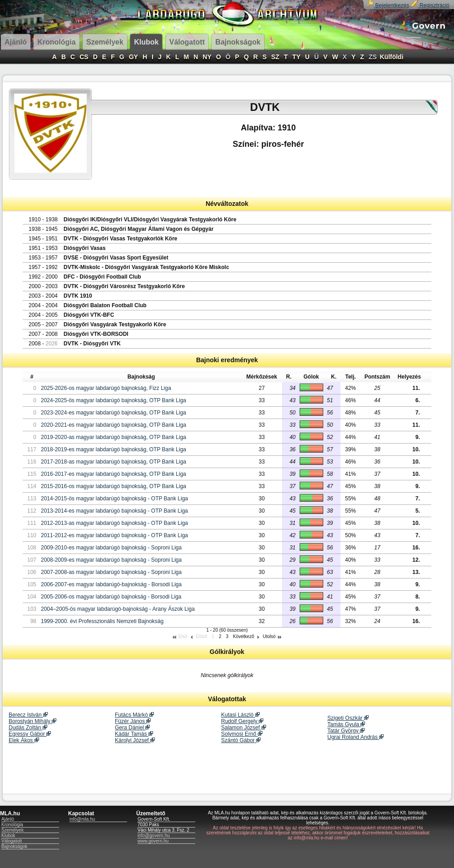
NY (207, 57)
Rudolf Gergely (242, 721)
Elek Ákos (24, 740)
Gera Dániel (132, 728)
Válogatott (12, 841)
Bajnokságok (14, 846)
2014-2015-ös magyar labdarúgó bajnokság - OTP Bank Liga (114, 499)
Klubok (8, 836)
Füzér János (133, 721)
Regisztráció (430, 5)
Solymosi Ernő (242, 734)
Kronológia (12, 825)
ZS (373, 57)
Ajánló (8, 819)
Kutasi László (240, 715)
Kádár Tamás (134, 734)
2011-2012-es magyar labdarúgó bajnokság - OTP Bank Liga (114, 535)
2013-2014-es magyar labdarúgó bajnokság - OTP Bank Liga (114, 511)
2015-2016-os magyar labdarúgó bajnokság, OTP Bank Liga (113, 486)
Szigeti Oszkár (348, 718)
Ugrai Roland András (355, 737)
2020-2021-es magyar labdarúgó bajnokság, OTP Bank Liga (113, 425)
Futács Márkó (134, 715)
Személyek (12, 830)
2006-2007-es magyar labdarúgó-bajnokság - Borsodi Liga (111, 584)
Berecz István (28, 715)
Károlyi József (135, 740)
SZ (275, 57)
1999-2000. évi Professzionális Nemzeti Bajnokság (102, 621)
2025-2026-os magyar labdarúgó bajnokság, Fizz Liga (106, 388)
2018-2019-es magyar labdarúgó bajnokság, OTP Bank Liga (113, 449)
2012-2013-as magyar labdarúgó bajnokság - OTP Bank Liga (114, 523)
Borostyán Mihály (32, 721)
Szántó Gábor (241, 740)
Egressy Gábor (30, 734)
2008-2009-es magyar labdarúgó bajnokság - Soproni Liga (111, 560)
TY (296, 57)
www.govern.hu (153, 841)
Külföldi (391, 57)
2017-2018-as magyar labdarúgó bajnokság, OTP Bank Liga (113, 462)
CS (84, 57)
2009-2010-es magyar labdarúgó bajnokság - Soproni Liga (111, 548)
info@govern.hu (154, 836)
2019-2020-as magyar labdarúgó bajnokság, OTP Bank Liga (113, 437)
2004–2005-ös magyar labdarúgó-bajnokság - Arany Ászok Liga (118, 609)
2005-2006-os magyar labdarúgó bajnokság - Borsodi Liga (111, 597)
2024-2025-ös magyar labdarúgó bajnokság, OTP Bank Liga (113, 400)
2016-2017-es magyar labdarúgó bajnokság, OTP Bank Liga (113, 474)
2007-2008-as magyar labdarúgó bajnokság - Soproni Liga (111, 572)
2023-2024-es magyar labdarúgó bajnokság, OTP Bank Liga (113, 413)
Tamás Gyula (346, 724)
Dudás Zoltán (28, 728)
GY (133, 57)
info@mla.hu (82, 819)
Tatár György (346, 731)
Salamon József (244, 728)
